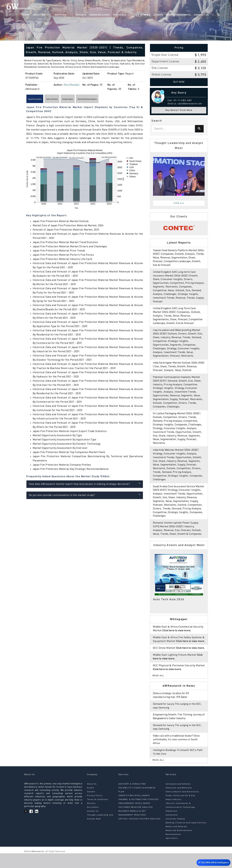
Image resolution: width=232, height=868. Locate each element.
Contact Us (207, 7)
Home (51, 7)
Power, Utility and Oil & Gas (181, 811)
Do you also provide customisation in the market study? (85, 496)
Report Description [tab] (40, 100)
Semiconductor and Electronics (182, 807)
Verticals (132, 7)
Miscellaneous (173, 849)
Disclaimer (93, 822)
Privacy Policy (95, 811)
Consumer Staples (175, 834)
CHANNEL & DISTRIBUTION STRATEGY (139, 814)
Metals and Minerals (176, 842)
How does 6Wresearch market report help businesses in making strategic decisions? (85, 485)
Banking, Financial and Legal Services (186, 838)
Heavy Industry (174, 814)
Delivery (91, 818)
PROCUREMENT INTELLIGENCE (134, 818)
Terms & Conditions (98, 814)
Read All (158, 690)
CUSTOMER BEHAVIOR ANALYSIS (136, 822)
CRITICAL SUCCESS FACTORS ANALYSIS (140, 834)
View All (179, 203)
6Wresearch (37, 866)
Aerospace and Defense (178, 799)
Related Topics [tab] (91, 100)
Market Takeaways (184, 7)
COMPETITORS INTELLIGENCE (134, 811)
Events (164, 7)
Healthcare (171, 826)
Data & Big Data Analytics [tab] (120, 100)
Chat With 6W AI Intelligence (213, 862)
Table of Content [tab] (66, 100)
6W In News (149, 7)
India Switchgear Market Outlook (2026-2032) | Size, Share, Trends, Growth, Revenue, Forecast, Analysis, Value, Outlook (179, 370)
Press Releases (112, 7)
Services (79, 7)
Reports (93, 7)
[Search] (199, 129)
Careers (91, 807)
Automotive (172, 830)
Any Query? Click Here (179, 110)
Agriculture (172, 853)
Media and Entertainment (179, 845)
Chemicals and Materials (179, 803)
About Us (64, 7)
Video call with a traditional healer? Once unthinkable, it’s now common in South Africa (177, 754)
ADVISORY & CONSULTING (132, 799)
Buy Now (179, 82)
